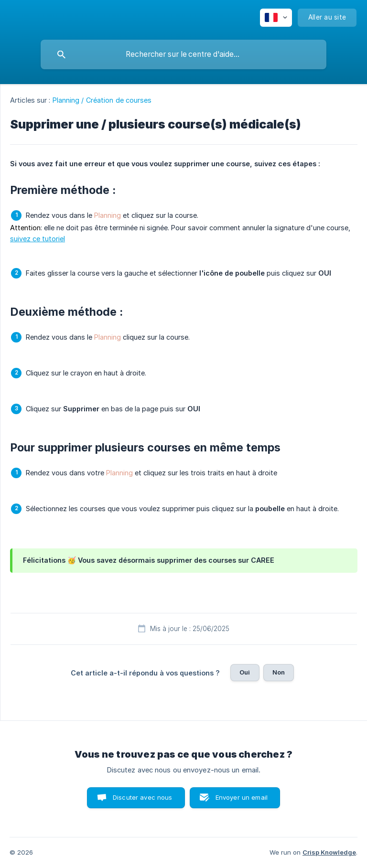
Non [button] (279, 672)
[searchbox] (183, 54)
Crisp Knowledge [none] (329, 852)
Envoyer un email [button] (242, 797)
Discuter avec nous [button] (143, 797)
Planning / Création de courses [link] (102, 100)
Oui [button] (245, 672)
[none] (276, 18)
